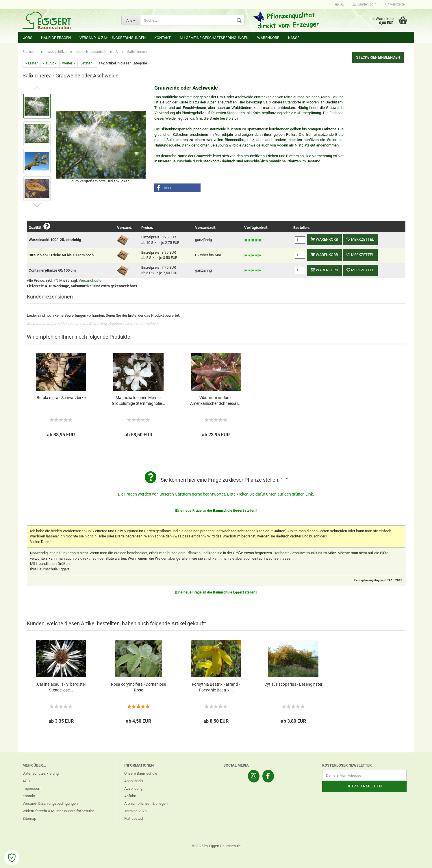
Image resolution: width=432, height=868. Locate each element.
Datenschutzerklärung (41, 773)
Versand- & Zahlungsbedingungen (113, 38)
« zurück (50, 63)
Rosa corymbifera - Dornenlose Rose (138, 687)
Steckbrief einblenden (378, 57)
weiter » (68, 63)
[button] (177, 188)
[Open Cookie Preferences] (12, 858)
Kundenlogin (365, 4)
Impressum (32, 788)
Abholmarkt (134, 781)
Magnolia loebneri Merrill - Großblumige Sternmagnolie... (139, 400)
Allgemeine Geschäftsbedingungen (214, 38)
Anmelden (149, 323)
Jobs (28, 38)
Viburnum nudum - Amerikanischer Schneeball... (216, 400)
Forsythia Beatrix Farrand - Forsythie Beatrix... (216, 687)
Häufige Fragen (56, 38)
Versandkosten (91, 280)
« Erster (31, 63)
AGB (26, 781)
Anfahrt (130, 796)
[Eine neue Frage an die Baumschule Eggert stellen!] (216, 511)
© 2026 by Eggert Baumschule (216, 846)
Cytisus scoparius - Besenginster (293, 684)
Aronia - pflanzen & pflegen (146, 803)
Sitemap (29, 818)
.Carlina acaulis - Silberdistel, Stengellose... (61, 687)
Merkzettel (395, 4)
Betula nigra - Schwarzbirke (61, 398)
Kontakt (163, 38)
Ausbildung (133, 788)
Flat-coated (134, 818)
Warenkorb (268, 38)
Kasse (294, 38)
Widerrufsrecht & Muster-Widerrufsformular (58, 811)
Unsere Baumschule (141, 773)
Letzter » (87, 63)
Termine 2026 (135, 811)
